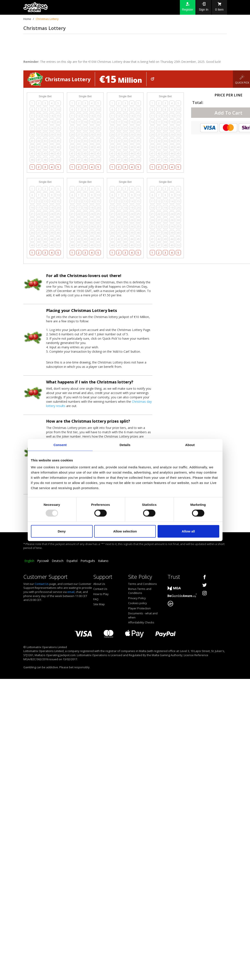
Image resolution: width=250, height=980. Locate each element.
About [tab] (190, 445)
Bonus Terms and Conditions (140, 591)
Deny (62, 531)
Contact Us (42, 584)
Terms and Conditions (143, 584)
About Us (99, 584)
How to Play (101, 594)
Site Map (99, 604)
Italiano (103, 561)
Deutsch (58, 561)
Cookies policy (138, 603)
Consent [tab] (60, 445)
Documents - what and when (143, 615)
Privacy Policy (137, 598)
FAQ (96, 599)
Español (72, 561)
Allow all (188, 531)
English (29, 561)
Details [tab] (125, 445)
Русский (43, 561)
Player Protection (139, 608)
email (71, 592)
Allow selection (125, 531)
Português (88, 561)
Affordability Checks (141, 622)
